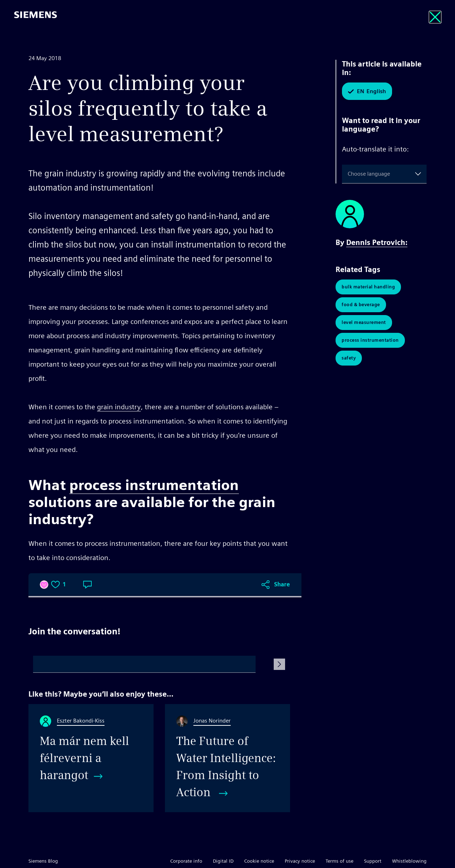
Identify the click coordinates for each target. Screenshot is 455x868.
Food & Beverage (361, 305)
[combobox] (349, 174)
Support (373, 861)
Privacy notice (300, 861)
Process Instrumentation (370, 340)
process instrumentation (154, 485)
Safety (349, 358)
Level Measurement (364, 322)
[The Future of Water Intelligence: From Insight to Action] (227, 758)
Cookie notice (259, 861)
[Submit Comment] (279, 664)
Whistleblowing (409, 861)
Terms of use (339, 861)
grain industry (119, 407)
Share (282, 584)
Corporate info (186, 861)
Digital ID (223, 861)
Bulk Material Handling (368, 287)
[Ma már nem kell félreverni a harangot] (91, 758)
